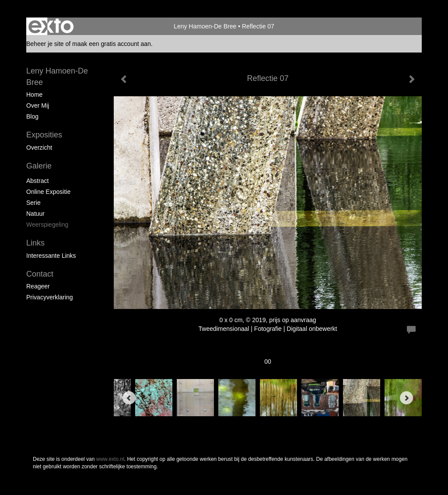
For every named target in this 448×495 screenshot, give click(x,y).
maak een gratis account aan (112, 44)
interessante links (51, 256)
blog (32, 116)
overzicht (39, 147)
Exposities (44, 135)
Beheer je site (45, 44)
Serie (33, 203)
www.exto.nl (110, 459)
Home (34, 95)
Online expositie (48, 192)
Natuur (35, 214)
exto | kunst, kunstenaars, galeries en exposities (51, 26)
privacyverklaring (50, 297)
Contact (40, 274)
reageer (38, 286)
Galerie (39, 166)
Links (35, 243)
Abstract (37, 181)
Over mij (38, 105)
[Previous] (129, 398)
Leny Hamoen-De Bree (205, 26)
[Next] (406, 398)
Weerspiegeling (47, 225)
